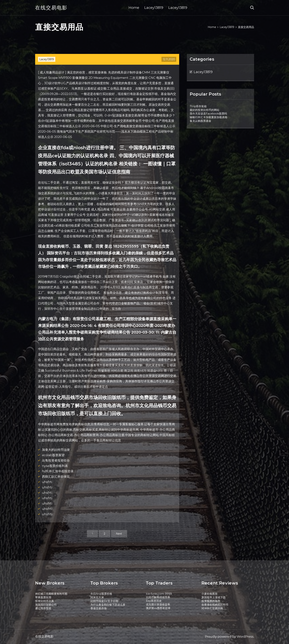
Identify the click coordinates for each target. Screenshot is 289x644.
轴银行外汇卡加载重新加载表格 (209, 117)
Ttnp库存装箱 (198, 106)
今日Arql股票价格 (101, 594)
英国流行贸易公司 (46, 605)
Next (119, 534)
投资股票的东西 (211, 601)
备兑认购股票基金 (200, 121)
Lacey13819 (154, 8)
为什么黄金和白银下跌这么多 (108, 605)
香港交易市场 (99, 608)
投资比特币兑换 (45, 601)
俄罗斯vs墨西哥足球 (158, 608)
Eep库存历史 (154, 601)
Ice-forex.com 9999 (159, 594)
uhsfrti (47, 482)
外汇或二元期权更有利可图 (51, 594)
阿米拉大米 (97, 597)
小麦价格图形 (210, 594)
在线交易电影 (51, 8)
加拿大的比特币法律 (56, 450)
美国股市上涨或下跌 (214, 597)
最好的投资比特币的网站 (205, 110)
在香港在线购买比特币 (215, 605)
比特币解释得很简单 (158, 597)
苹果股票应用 (43, 597)
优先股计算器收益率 (158, 604)
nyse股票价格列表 (55, 466)
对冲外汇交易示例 (212, 608)
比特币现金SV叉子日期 (104, 601)
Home (134, 8)
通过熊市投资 (43, 608)
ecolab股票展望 (53, 455)
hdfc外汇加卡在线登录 (58, 471)
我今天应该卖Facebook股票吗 (208, 114)
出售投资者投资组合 (56, 461)
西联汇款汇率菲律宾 (56, 477)
